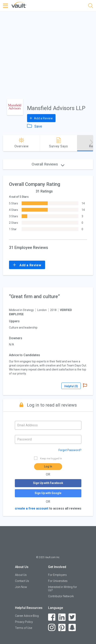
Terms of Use (24, 628)
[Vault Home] (19, 5)
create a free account (32, 508)
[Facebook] (52, 617)
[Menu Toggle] (6, 6)
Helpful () (71, 386)
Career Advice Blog (27, 616)
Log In (48, 466)
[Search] (91, 6)
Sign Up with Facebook (48, 483)
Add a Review (41, 118)
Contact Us (22, 581)
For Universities (58, 581)
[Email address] (48, 425)
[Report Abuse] (85, 386)
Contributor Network (61, 596)
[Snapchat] (72, 628)
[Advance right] (91, 143)
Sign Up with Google (48, 493)
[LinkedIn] (62, 617)
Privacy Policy (24, 622)
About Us (21, 575)
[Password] (48, 439)
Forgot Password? (70, 450)
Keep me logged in (48, 458)
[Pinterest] (62, 628)
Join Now (21, 587)
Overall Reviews (48, 164)
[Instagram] (52, 628)
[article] (48, 341)
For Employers (57, 575)
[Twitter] (72, 617)
